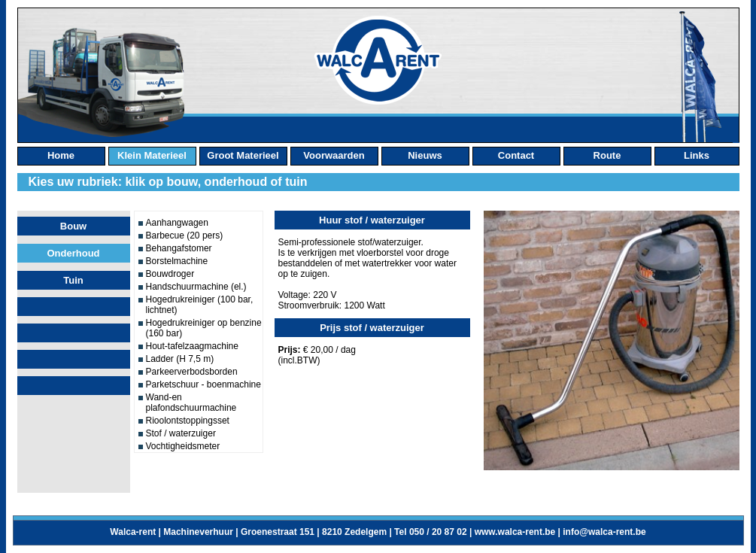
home (61, 155)
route (607, 155)
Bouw (73, 226)
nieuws (425, 155)
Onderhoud (73, 253)
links (697, 155)
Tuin (73, 280)
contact (516, 155)
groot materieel (243, 155)
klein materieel (152, 155)
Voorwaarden (334, 155)
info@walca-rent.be (604, 532)
